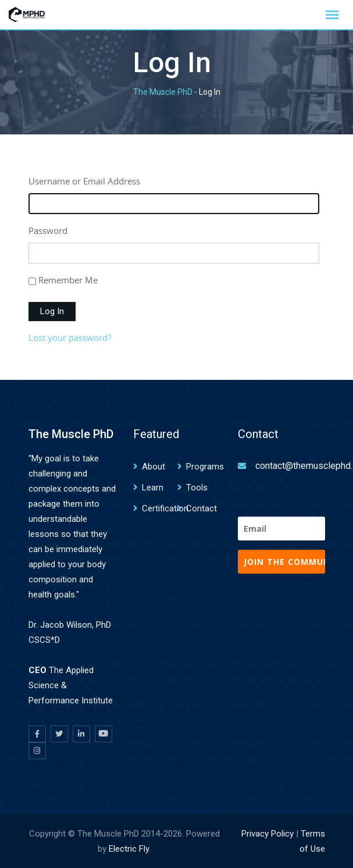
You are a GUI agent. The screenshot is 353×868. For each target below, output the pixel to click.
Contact (202, 508)
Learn (153, 488)
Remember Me (68, 280)
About (154, 467)
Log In (52, 311)
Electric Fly (129, 849)
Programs (205, 467)
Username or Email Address (84, 181)
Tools (197, 488)
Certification (165, 508)
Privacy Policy (268, 834)
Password (48, 230)
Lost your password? (70, 337)
